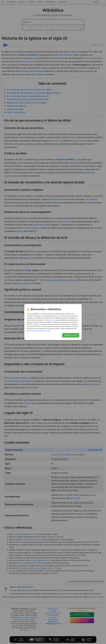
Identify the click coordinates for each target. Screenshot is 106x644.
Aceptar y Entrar (71, 335)
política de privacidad (34, 331)
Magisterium (50, 320)
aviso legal (47, 331)
